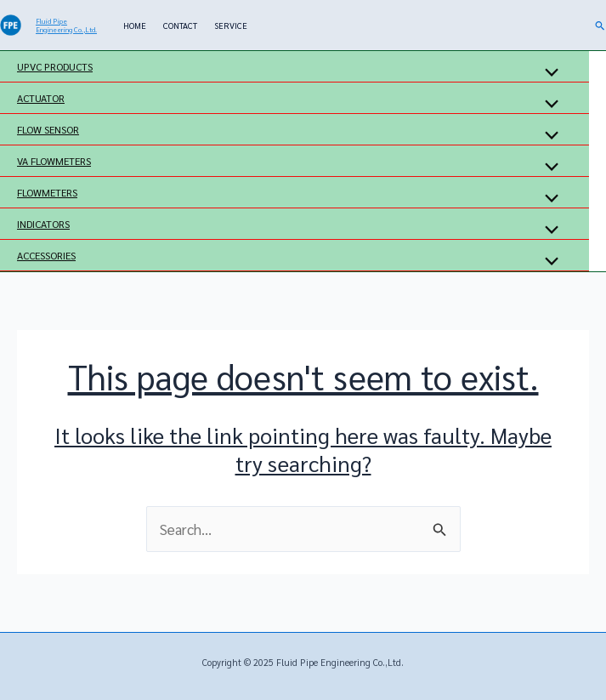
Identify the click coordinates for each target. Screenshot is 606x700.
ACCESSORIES (46, 255)
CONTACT (180, 25)
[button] (600, 26)
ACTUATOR (41, 98)
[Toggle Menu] (548, 73)
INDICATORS (43, 224)
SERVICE (231, 25)
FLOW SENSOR (48, 129)
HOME (135, 25)
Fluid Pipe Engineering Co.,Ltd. (66, 25)
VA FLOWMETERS (54, 161)
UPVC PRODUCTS (55, 66)
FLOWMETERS (47, 192)
